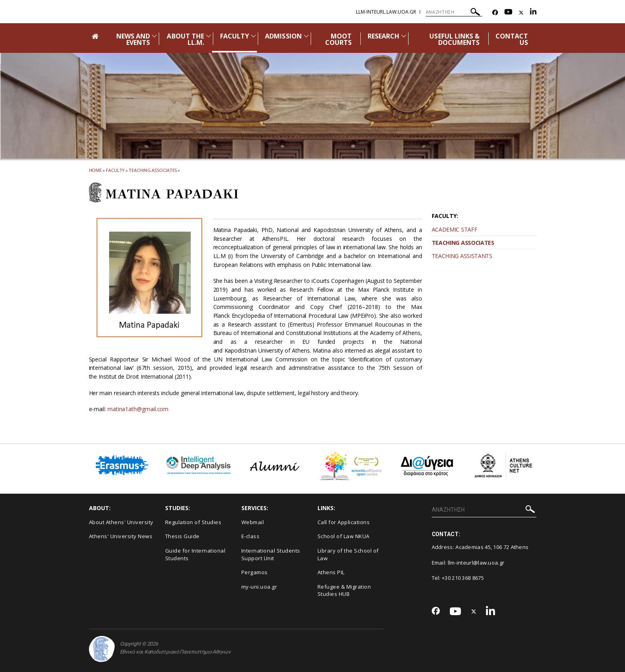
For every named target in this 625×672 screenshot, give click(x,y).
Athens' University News (121, 536)
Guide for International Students (195, 554)
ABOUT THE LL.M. (185, 39)
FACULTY (235, 36)
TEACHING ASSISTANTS (462, 256)
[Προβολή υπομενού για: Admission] (306, 36)
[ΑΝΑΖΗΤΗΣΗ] (454, 12)
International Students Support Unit (271, 554)
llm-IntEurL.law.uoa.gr (386, 12)
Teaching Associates (153, 170)
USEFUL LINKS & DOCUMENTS (454, 39)
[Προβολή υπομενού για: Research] (404, 36)
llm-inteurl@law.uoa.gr (476, 563)
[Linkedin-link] (533, 13)
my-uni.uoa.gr (259, 587)
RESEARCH (383, 36)
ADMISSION (283, 36)
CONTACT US (512, 39)
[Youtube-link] (508, 13)
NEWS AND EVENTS (133, 39)
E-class (251, 536)
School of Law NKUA (344, 536)
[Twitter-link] (521, 13)
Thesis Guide (182, 536)
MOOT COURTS (338, 39)
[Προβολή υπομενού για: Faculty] (253, 36)
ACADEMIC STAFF (455, 229)
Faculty (115, 170)
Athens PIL (331, 572)
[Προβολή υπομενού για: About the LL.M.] (208, 36)
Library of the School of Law (348, 554)
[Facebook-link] (495, 13)
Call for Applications (344, 522)
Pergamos (255, 572)
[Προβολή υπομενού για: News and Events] (154, 36)
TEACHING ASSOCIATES (463, 243)
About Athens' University (121, 522)
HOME (96, 170)
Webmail (253, 522)
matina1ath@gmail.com (138, 409)
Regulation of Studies (193, 522)
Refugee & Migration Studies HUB (344, 590)
